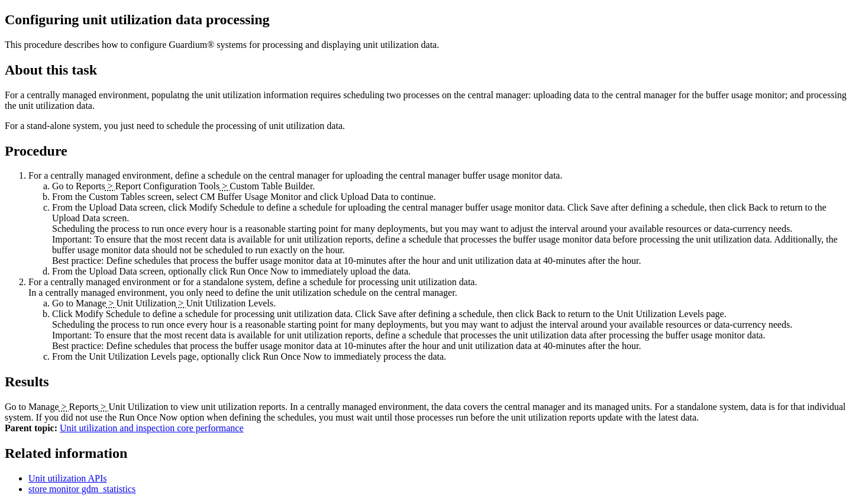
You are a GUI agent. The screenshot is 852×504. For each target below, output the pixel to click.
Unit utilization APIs (67, 478)
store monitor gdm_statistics (82, 489)
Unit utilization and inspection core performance (152, 428)
